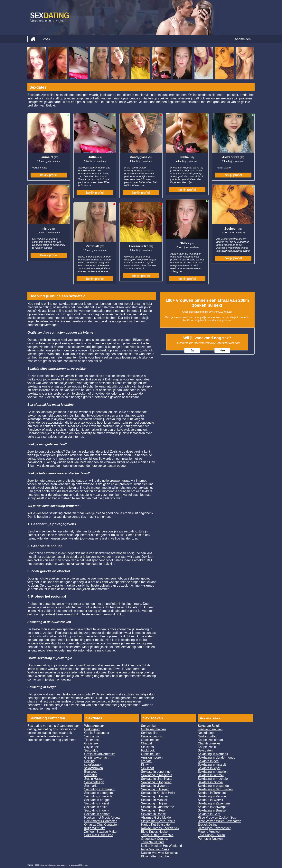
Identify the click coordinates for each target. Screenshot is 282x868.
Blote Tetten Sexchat (155, 856)
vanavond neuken (210, 729)
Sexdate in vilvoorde (155, 786)
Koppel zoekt (207, 747)
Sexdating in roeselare (157, 775)
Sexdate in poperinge (156, 772)
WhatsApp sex (94, 726)
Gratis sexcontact (96, 757)
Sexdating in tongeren (156, 782)
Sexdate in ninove (210, 782)
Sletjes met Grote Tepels (158, 821)
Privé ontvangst (152, 736)
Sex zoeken (149, 726)
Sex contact (92, 736)
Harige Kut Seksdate (155, 825)
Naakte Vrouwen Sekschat (159, 853)
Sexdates (91, 775)
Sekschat (147, 768)
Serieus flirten (151, 733)
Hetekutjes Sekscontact (214, 828)
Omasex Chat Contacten (101, 825)
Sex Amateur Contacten (101, 821)
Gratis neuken (151, 740)
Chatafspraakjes (209, 743)
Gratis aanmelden (153, 729)
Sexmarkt (91, 786)
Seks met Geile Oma (99, 835)
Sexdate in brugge (97, 800)
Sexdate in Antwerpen (213, 807)
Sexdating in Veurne (212, 796)
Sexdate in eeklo (96, 807)
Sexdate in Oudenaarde (158, 807)
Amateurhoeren (152, 757)
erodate (146, 761)
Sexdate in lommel (211, 775)
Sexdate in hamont (97, 814)
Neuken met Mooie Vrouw (102, 818)
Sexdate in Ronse (153, 814)
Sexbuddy (91, 750)
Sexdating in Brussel (212, 810)
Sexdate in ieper (209, 768)
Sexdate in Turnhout (212, 793)
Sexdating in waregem (100, 789)
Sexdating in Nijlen (154, 803)
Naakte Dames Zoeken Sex (160, 828)
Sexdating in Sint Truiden (215, 789)
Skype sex (91, 747)
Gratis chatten (208, 736)
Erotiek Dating (208, 825)
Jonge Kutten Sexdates (157, 835)
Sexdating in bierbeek (213, 754)
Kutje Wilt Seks (95, 828)
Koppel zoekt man (210, 740)
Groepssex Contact (154, 839)
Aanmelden (243, 39)
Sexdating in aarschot (99, 796)
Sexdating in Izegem (155, 789)
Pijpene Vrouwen (210, 832)
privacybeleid (74, 865)
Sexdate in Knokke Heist (158, 793)
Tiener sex (91, 740)
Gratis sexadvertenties (100, 754)
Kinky (145, 765)
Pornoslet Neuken (210, 839)
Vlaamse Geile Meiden (157, 818)
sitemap (44, 865)
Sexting (89, 761)
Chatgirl (146, 743)
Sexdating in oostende (213, 786)
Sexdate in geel (209, 761)
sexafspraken (94, 768)
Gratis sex (91, 743)
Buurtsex (90, 772)
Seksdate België (209, 726)
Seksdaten (205, 750)
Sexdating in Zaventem (214, 803)
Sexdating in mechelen (214, 779)
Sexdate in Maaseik (155, 800)
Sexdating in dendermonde (216, 757)
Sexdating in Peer (153, 810)
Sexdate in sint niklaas (157, 779)
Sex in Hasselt (94, 779)
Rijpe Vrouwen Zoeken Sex (217, 818)
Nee (222, 350)
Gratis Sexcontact (97, 733)
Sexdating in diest (97, 803)
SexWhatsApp (94, 782)
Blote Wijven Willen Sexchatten (219, 821)
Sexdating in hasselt (212, 765)
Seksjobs (147, 747)
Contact (84, 865)
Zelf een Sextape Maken (101, 832)
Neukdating (206, 733)
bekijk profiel (49, 175)
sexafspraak (93, 765)
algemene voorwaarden (58, 865)
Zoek (47, 39)
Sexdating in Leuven (155, 796)
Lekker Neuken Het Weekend (161, 846)
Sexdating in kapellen (213, 772)
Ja (192, 350)
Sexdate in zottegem (99, 793)
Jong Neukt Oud (152, 842)
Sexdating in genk (97, 810)
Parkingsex (92, 729)
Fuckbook (148, 750)
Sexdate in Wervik (210, 800)
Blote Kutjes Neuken (155, 832)
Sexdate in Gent (209, 814)
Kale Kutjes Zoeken (211, 835)
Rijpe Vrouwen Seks (155, 849)
